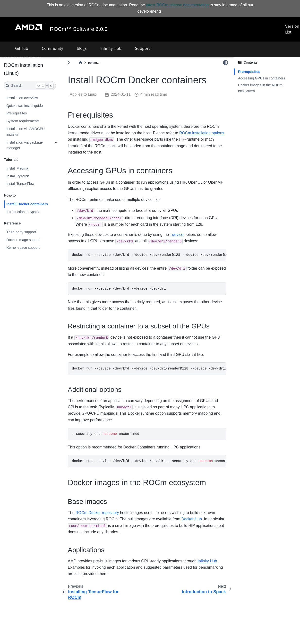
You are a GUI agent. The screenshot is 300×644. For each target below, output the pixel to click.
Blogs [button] (82, 48)
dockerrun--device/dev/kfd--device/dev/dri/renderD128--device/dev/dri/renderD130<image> (149, 369)
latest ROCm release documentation (177, 5)
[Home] (80, 63)
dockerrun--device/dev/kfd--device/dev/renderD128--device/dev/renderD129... (149, 255)
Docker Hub (191, 519)
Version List (292, 29)
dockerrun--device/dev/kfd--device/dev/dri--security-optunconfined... (149, 461)
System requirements (23, 121)
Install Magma (17, 168)
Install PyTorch (18, 176)
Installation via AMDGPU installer (26, 132)
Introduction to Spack (23, 212)
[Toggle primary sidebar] (68, 63)
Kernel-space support (23, 248)
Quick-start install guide (25, 106)
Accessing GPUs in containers (262, 78)
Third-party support (21, 232)
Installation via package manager (25, 145)
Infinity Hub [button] (111, 48)
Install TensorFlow (20, 184)
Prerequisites (17, 113)
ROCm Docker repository (97, 513)
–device (177, 235)
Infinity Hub (207, 561)
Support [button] (143, 48)
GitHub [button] (22, 48)
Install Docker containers (27, 204)
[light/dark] (226, 62)
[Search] (30, 86)
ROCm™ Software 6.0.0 (79, 29)
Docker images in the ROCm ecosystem (260, 88)
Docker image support (23, 240)
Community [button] (52, 48)
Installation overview (22, 98)
